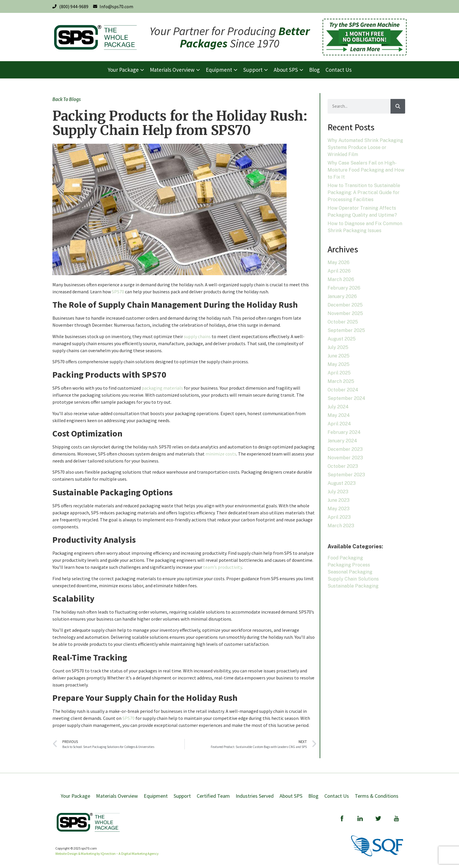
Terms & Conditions (377, 796)
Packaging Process (349, 565)
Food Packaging (345, 558)
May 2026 (339, 262)
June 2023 (339, 500)
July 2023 (338, 492)
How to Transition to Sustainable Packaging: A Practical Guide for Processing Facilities (364, 192)
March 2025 (341, 381)
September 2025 (346, 330)
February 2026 (344, 288)
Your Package (75, 796)
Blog (313, 796)
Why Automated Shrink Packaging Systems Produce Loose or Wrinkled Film (365, 147)
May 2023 (339, 509)
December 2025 (345, 305)
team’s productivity (222, 567)
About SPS (291, 796)
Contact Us (337, 796)
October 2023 (343, 466)
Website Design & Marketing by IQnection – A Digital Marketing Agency (107, 854)
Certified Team (213, 796)
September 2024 (346, 398)
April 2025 (339, 373)
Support (182, 796)
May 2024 (339, 415)
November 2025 (345, 313)
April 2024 (339, 424)
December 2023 (345, 449)
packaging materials (162, 388)
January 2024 (342, 441)
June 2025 (339, 356)
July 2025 (338, 347)
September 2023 (346, 475)
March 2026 (341, 279)
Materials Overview (117, 796)
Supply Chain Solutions (353, 579)
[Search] (398, 106)
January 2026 (342, 296)
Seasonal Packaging (350, 572)
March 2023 (341, 526)
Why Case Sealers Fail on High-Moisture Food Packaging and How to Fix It (366, 170)
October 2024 (343, 390)
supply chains (197, 336)
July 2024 (338, 407)
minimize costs (221, 454)
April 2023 (339, 517)
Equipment (156, 796)
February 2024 (344, 432)
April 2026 (339, 271)
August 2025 (342, 339)
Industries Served (255, 796)
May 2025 (339, 364)
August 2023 (342, 483)
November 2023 (345, 458)
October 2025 (343, 322)
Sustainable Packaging (353, 586)
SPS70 (118, 292)
